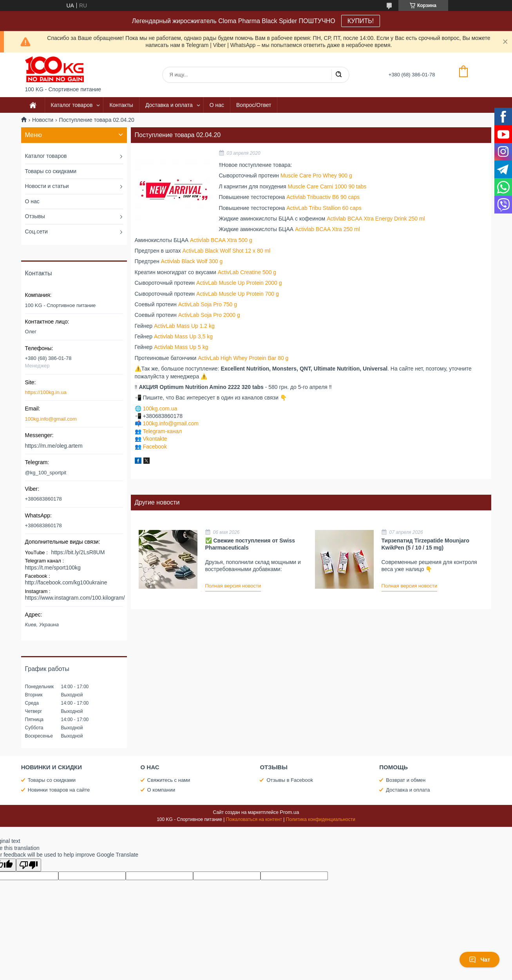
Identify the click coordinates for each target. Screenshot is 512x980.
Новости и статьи (47, 186)
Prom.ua (289, 812)
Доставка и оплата (169, 105)
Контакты (121, 105)
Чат (479, 960)
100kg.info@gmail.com (171, 423)
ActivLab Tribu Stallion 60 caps (324, 208)
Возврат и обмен (406, 780)
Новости (43, 120)
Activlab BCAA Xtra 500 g (221, 240)
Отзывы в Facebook (290, 780)
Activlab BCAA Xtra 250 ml (327, 229)
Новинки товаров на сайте (59, 790)
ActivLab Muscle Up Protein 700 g (238, 294)
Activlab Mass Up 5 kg (181, 347)
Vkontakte (155, 439)
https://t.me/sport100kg (53, 568)
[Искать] (338, 75)
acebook (156, 447)
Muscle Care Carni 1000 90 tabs (327, 186)
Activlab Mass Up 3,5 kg (183, 336)
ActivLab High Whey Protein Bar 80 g (243, 358)
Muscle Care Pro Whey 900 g (316, 175)
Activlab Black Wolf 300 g (191, 261)
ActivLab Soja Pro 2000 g (209, 315)
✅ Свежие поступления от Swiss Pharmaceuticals (250, 544)
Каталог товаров (72, 105)
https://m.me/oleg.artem (54, 446)
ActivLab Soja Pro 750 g (208, 304)
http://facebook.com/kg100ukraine (66, 582)
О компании (161, 790)
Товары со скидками (51, 171)
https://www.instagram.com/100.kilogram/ (75, 598)
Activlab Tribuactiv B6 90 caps (323, 197)
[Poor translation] (29, 865)
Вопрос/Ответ (254, 105)
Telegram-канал (162, 431)
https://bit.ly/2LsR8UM (78, 552)
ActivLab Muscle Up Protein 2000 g (239, 283)
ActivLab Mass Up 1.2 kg (184, 326)
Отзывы (35, 216)
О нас (217, 105)
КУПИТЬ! (361, 21)
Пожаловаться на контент (254, 819)
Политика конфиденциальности (321, 819)
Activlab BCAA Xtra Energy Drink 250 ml (376, 219)
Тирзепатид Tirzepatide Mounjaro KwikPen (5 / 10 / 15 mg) (426, 544)
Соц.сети (36, 231)
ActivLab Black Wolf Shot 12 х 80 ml (227, 251)
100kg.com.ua (160, 409)
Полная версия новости (233, 586)
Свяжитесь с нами (169, 780)
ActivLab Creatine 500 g (247, 272)
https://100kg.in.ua (46, 392)
